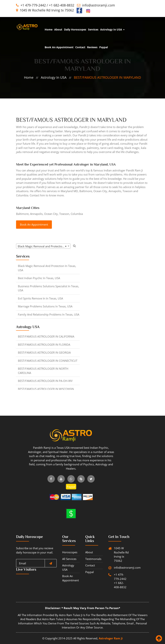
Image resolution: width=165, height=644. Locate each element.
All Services (69, 559)
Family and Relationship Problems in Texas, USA (49, 314)
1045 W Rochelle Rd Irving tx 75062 (45, 10)
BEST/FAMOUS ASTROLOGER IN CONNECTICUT (48, 361)
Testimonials (93, 559)
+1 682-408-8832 (62, 5)
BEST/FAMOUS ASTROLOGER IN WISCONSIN (46, 389)
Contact (80, 47)
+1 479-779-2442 (33, 5)
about (58, 29)
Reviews (92, 47)
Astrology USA (68, 567)
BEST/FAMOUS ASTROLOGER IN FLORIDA (44, 345)
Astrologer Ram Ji (111, 638)
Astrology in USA (112, 29)
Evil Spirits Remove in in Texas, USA (40, 298)
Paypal (104, 47)
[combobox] (43, 246)
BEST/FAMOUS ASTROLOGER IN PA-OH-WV (45, 381)
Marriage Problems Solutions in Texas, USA (45, 306)
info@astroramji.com (99, 5)
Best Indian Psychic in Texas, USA (39, 278)
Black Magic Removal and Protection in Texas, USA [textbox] (44, 246)
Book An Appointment (59, 47)
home (49, 29)
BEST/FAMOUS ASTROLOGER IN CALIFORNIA (46, 336)
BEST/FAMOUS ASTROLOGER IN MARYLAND (107, 77)
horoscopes (70, 552)
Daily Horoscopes (75, 29)
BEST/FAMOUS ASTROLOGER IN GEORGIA (44, 352)
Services (93, 29)
